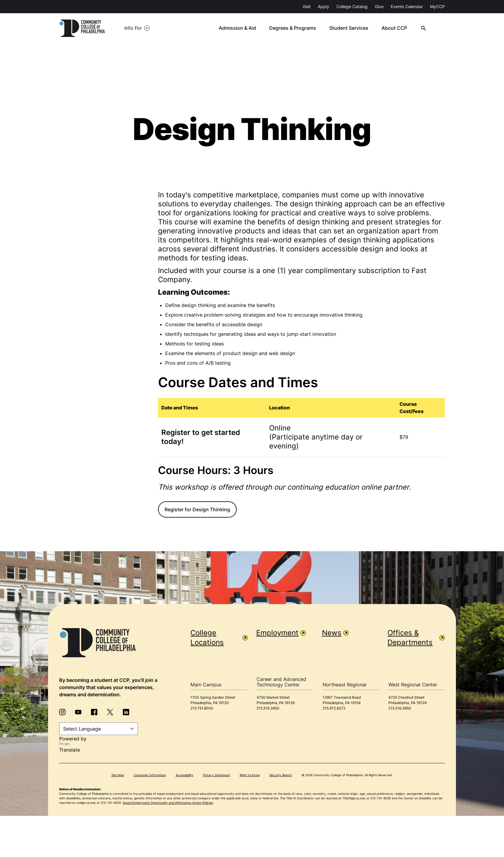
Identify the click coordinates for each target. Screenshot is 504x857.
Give (379, 6)
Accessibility (185, 775)
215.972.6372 (334, 708)
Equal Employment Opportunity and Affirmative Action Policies (168, 803)
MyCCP (437, 6)
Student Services (351, 28)
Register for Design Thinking (197, 509)
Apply (323, 6)
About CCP (397, 28)
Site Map (118, 775)
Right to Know (250, 775)
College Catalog (352, 6)
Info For (134, 28)
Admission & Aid (240, 28)
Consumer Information (150, 775)
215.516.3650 (268, 708)
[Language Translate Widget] (99, 729)
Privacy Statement (217, 775)
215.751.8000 (202, 708)
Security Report (281, 775)
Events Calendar (407, 6)
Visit (307, 6)
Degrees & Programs (295, 28)
